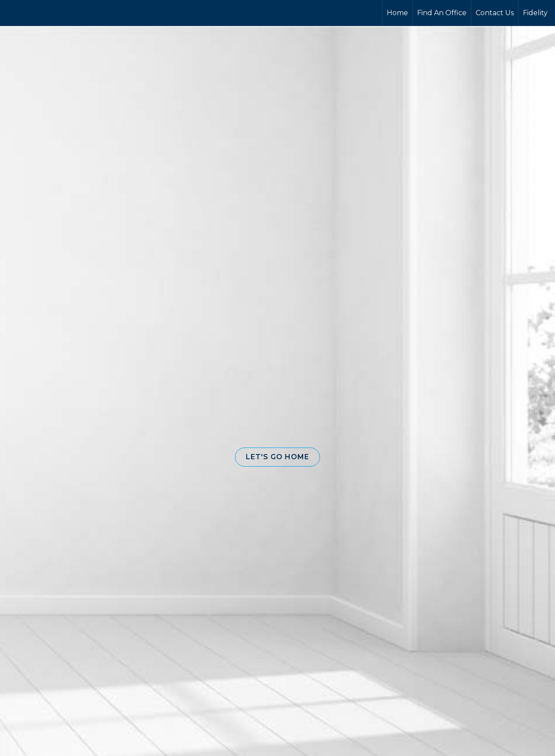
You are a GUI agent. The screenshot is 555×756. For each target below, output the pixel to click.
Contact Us (495, 13)
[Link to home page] (39, 13)
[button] (277, 457)
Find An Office (442, 13)
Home (397, 13)
